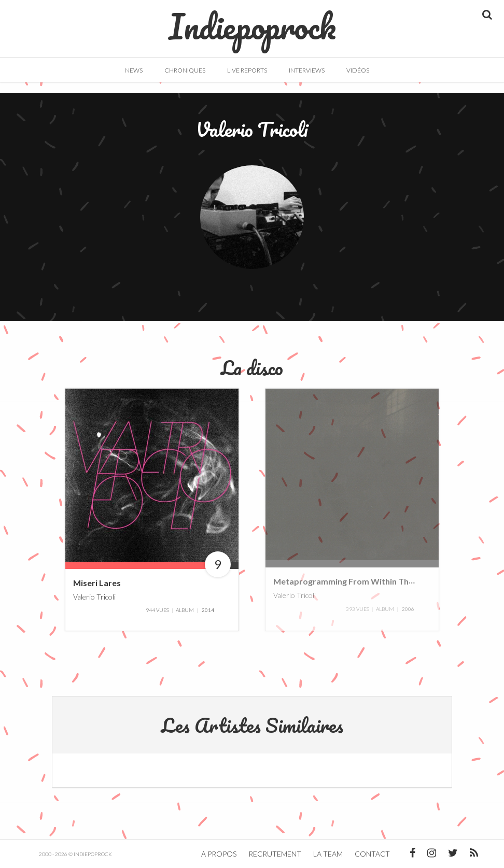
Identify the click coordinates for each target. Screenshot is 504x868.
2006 (408, 609)
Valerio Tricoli (94, 596)
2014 (208, 610)
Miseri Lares (97, 583)
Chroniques (185, 70)
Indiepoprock (252, 21)
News (134, 70)
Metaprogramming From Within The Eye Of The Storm (379, 581)
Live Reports (247, 70)
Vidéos (358, 70)
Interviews (307, 70)
